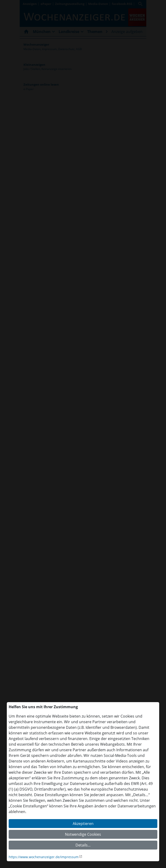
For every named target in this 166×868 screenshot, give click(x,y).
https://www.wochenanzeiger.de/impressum (44, 857)
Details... (83, 845)
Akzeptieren (83, 824)
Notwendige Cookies (83, 834)
